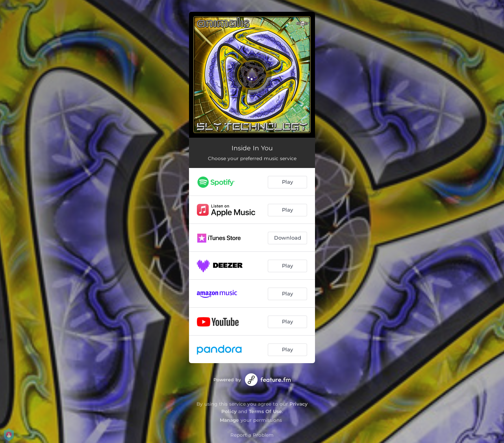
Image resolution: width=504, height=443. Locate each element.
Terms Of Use (265, 411)
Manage (229, 420)
